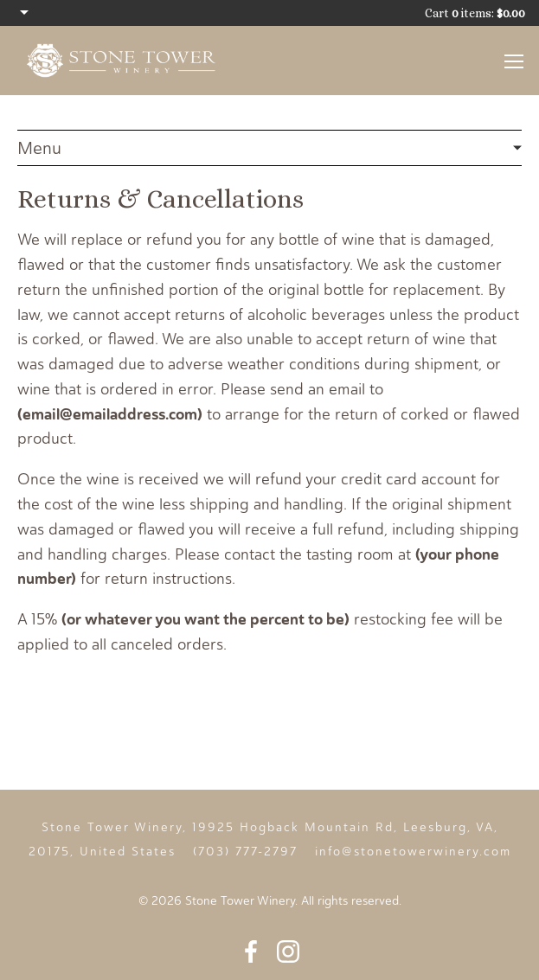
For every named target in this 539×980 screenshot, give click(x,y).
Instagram (288, 951)
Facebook (251, 951)
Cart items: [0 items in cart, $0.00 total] (475, 13)
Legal (269, 148)
